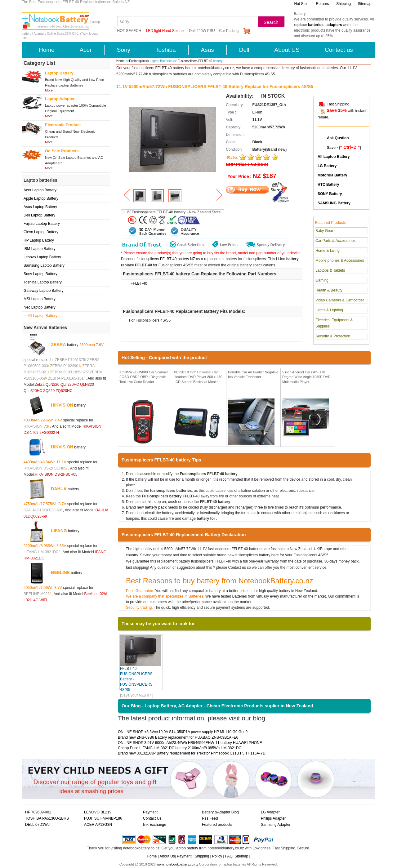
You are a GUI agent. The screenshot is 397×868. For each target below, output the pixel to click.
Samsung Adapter (276, 825)
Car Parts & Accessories (335, 241)
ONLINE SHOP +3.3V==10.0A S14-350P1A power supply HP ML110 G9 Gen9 (183, 732)
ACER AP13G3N (98, 825)
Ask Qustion (338, 138)
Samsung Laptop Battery (44, 265)
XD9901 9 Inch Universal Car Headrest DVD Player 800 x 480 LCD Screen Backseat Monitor (198, 377)
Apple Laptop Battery (41, 198)
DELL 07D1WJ (37, 825)
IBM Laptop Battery (40, 249)
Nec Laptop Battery (40, 307)
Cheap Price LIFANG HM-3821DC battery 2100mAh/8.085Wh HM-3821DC (180, 748)
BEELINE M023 (37, 594)
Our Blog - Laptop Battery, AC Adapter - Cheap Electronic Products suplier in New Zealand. (218, 706)
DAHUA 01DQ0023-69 (42, 510)
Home (47, 50)
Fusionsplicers (139, 61)
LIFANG (59, 531)
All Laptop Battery (334, 157)
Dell (244, 50)
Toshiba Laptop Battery (43, 282)
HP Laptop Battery (39, 240)
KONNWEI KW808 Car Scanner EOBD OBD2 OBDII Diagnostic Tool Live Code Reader (144, 377)
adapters (334, 25)
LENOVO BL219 (98, 812)
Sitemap (364, 4)
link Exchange (155, 825)
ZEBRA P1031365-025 (69, 372)
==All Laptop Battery (40, 316)
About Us (167, 856)
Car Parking (229, 31)
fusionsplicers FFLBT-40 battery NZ (166, 259)
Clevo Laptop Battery (41, 232)
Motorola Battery (332, 175)
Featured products (217, 825)
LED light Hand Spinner (165, 31)
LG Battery (327, 166)
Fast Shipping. (339, 104)
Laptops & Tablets (330, 270)
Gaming (322, 280)
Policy (217, 856)
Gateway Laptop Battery (44, 291)
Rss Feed (210, 818)
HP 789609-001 (38, 812)
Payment (150, 812)
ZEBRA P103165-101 (66, 378)
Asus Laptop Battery (40, 207)
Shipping (343, 4)
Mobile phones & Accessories (340, 260)
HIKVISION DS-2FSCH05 (45, 468)
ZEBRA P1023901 (65, 366)
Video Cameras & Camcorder (340, 300)
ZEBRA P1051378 (70, 360)
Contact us (339, 50)
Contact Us (152, 818)
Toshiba (166, 50)
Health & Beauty (329, 290)
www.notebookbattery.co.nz (177, 864)
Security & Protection (333, 336)
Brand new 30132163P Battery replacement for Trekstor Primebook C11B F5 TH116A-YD (192, 753)
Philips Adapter (273, 818)
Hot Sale (301, 4)
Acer (86, 50)
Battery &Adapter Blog (220, 812)
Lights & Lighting (329, 310)
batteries (316, 25)
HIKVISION (62, 405)
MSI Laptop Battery (40, 299)
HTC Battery (328, 185)
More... (50, 90)
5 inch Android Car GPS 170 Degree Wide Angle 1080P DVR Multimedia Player (306, 377)
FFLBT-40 (139, 283)
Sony (124, 50)
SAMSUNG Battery (334, 203)
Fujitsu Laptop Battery (42, 224)
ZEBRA (58, 345)
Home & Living (328, 251)
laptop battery (187, 848)
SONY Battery (330, 194)
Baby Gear (324, 231)
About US (287, 50)
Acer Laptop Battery (40, 190)
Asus (207, 50)
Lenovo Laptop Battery (42, 257)
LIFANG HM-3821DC (41, 552)
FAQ (229, 856)
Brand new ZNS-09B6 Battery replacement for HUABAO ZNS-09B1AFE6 (178, 737)
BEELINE (60, 572)
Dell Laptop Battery (39, 215)
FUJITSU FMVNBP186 (103, 818)
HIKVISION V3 (36, 426)
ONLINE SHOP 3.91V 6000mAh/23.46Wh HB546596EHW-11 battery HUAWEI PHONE (190, 743)
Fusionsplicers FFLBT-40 (195, 61)
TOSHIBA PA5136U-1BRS (47, 818)
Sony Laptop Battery (40, 274)
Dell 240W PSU (202, 31)
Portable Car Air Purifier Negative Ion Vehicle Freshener (253, 375)
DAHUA (59, 489)
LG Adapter (270, 812)
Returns (322, 4)
